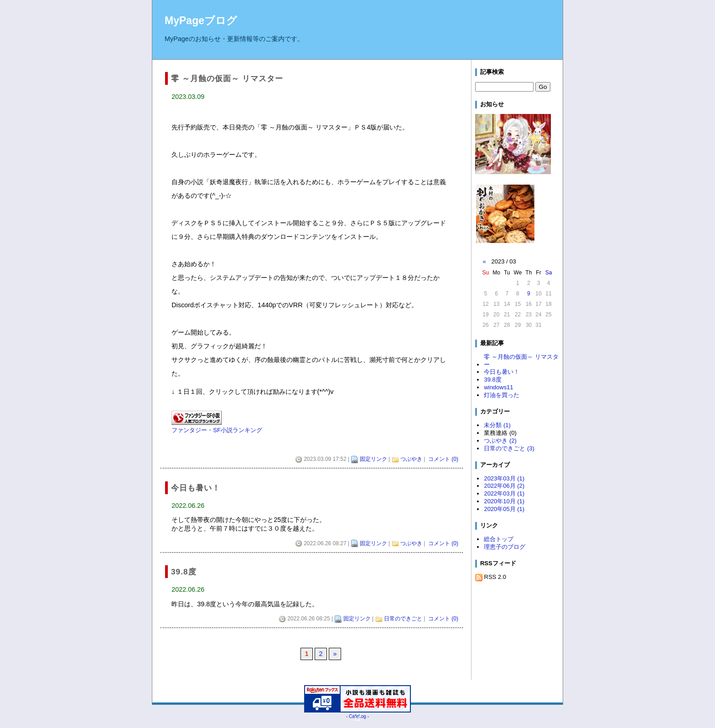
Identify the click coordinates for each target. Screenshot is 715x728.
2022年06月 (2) (504, 486)
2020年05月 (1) (504, 509)
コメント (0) (443, 459)
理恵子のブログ (505, 547)
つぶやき (411, 459)
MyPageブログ (201, 21)
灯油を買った (502, 395)
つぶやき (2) (500, 441)
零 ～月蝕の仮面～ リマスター (521, 361)
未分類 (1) (497, 425)
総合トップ (499, 539)
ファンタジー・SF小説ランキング (217, 430)
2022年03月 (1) (504, 493)
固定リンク (373, 459)
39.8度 (492, 379)
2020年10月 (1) (504, 501)
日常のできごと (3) (509, 448)
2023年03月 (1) (504, 478)
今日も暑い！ (502, 372)
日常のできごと (403, 619)
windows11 (498, 387)
